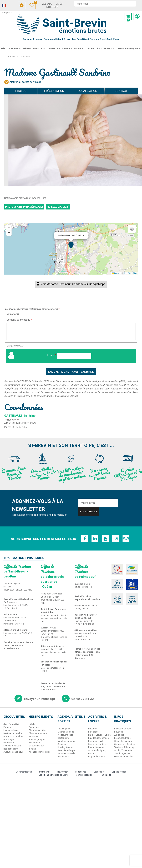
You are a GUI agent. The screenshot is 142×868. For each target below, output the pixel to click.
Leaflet (116, 273)
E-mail (52, 355)
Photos (21, 91)
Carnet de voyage (35, 3)
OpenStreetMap (130, 273)
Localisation (88, 91)
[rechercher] (105, 4)
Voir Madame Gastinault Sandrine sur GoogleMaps (73, 284)
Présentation (54, 91)
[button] (128, 16)
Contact (121, 91)
